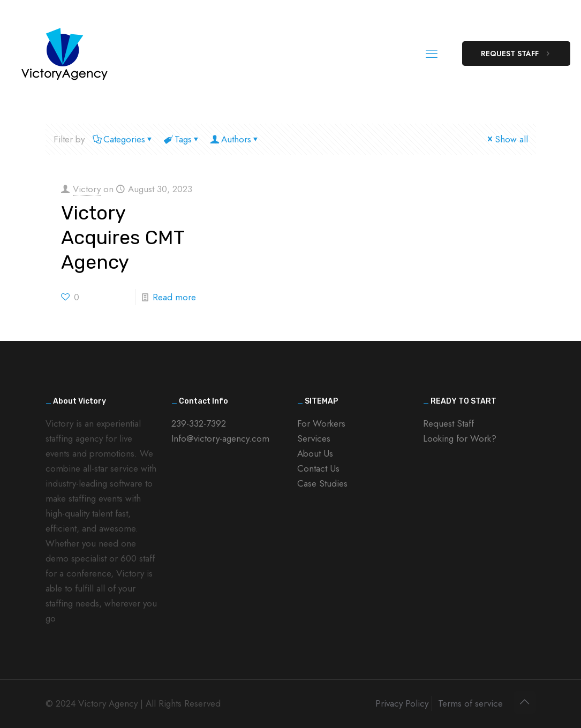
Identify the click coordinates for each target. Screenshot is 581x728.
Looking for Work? (460, 438)
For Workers (321, 423)
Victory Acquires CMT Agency (123, 237)
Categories (123, 139)
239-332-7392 (199, 423)
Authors (235, 139)
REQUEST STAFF (516, 54)
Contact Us (318, 468)
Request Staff (448, 423)
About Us (315, 453)
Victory (87, 189)
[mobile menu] (432, 54)
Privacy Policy (402, 703)
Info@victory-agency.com (220, 438)
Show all (507, 139)
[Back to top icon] (525, 702)
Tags (182, 139)
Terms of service (470, 703)
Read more (174, 297)
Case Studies (322, 483)
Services (314, 438)
